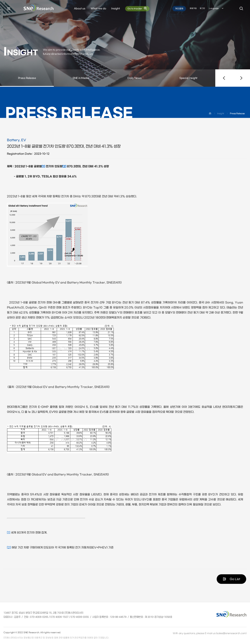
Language (216, 8)
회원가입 (193, 8)
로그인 (202, 8)
